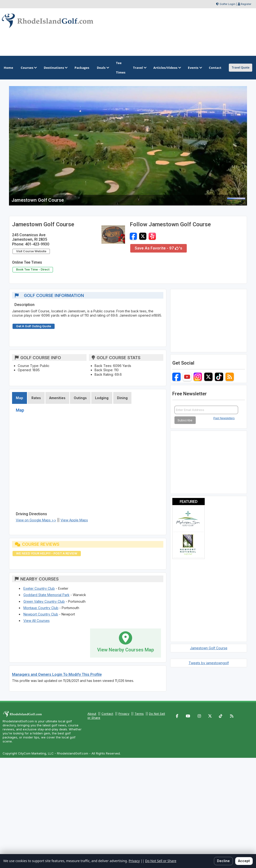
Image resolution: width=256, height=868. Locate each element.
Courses (28, 68)
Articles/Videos (167, 68)
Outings (80, 398)
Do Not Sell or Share (161, 861)
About (92, 714)
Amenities (57, 398)
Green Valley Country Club (44, 601)
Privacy (124, 714)
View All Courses (37, 621)
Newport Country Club (41, 614)
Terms (139, 714)
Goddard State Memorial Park (46, 595)
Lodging (102, 398)
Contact (107, 714)
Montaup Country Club (41, 608)
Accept (244, 861)
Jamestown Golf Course (209, 648)
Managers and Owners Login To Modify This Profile (57, 674)
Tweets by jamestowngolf (209, 663)
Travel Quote (241, 68)
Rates (36, 398)
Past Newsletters (224, 418)
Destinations (55, 68)
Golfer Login (228, 4)
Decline (223, 861)
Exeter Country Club (39, 588)
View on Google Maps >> (36, 520)
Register (246, 4)
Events (195, 68)
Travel (139, 68)
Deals (103, 68)
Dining (122, 398)
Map (20, 398)
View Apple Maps (74, 520)
